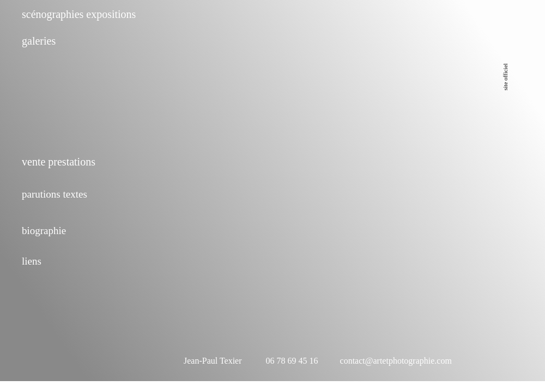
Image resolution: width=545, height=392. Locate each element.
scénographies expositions (79, 14)
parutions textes (55, 194)
